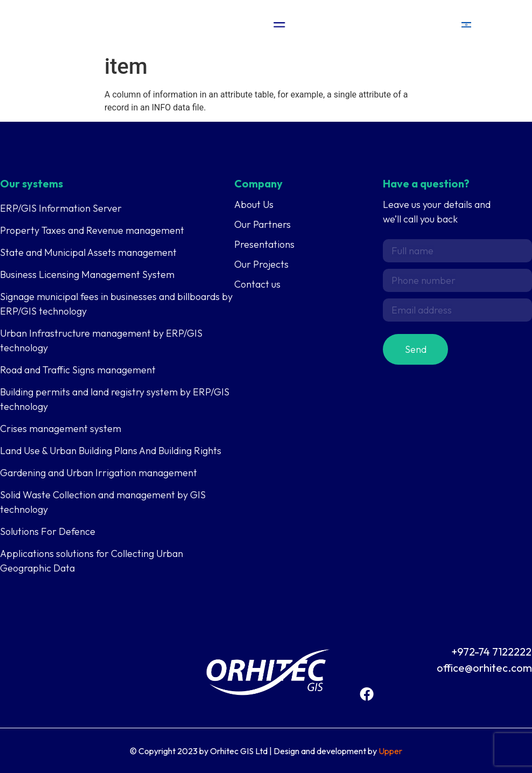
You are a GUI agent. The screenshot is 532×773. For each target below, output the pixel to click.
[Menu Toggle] (280, 25)
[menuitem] (466, 25)
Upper (390, 751)
